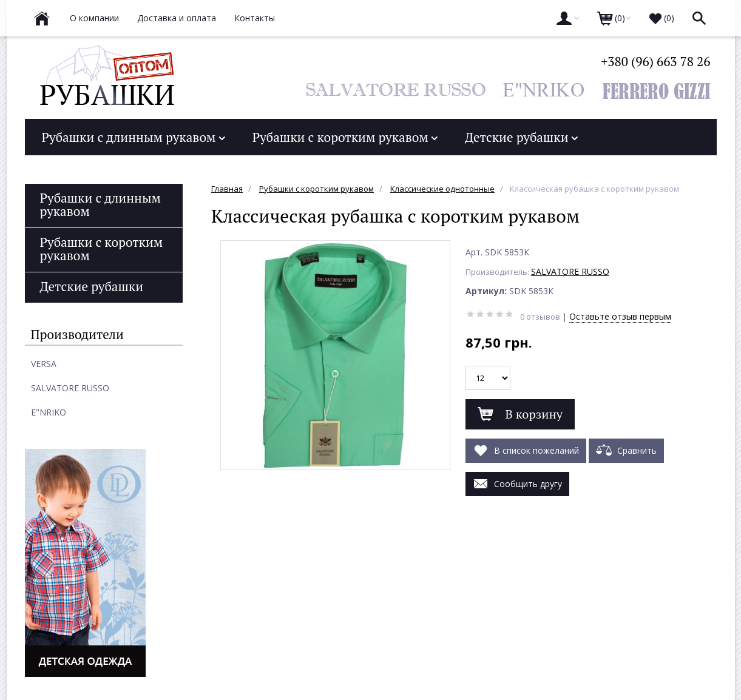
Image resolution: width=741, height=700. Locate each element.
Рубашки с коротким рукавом (345, 137)
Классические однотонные (442, 189)
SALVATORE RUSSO (570, 271)
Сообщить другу (517, 483)
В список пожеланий (526, 449)
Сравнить (626, 449)
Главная (227, 189)
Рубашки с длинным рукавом (134, 137)
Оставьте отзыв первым (620, 316)
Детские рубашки (521, 137)
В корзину (520, 414)
